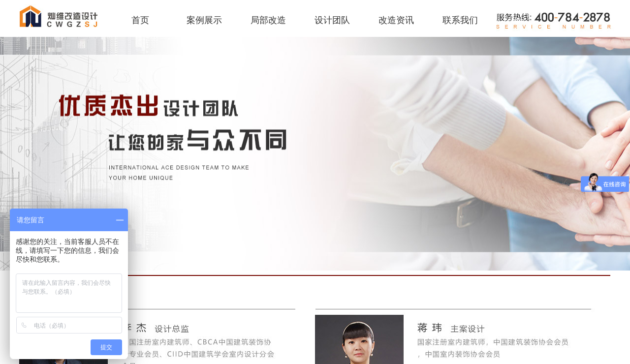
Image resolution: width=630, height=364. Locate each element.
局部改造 (268, 20)
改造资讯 (396, 20)
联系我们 (460, 20)
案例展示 (204, 20)
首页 (140, 20)
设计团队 (332, 20)
